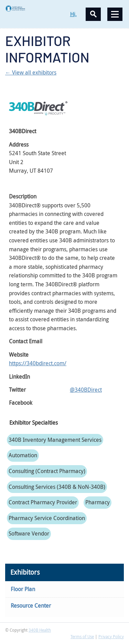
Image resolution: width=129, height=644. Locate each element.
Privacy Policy (111, 636)
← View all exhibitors (31, 72)
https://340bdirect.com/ (38, 363)
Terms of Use (82, 636)
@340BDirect (86, 390)
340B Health (40, 630)
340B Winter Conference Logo (35, 8)
